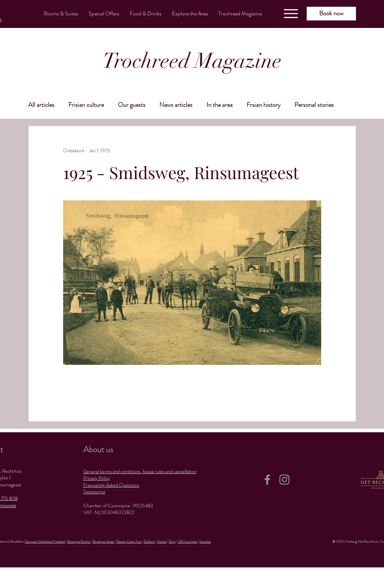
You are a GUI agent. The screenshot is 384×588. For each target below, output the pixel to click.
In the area (220, 105)
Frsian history (263, 105)
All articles (41, 105)
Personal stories (314, 105)
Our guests (132, 105)
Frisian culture (86, 105)
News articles (176, 105)
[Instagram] (284, 480)
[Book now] (331, 14)
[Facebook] (267, 480)
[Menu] (291, 14)
